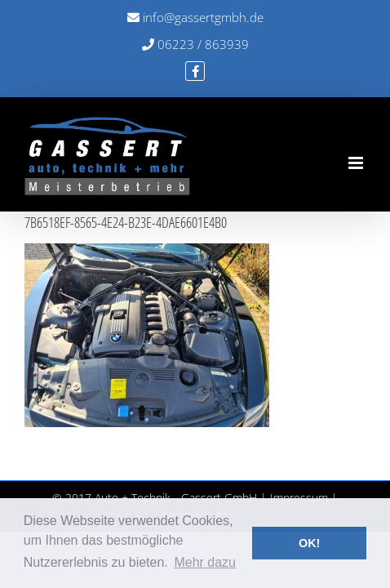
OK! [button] (309, 543)
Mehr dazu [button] (205, 562)
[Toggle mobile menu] (357, 163)
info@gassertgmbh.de (195, 17)
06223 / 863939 (195, 44)
